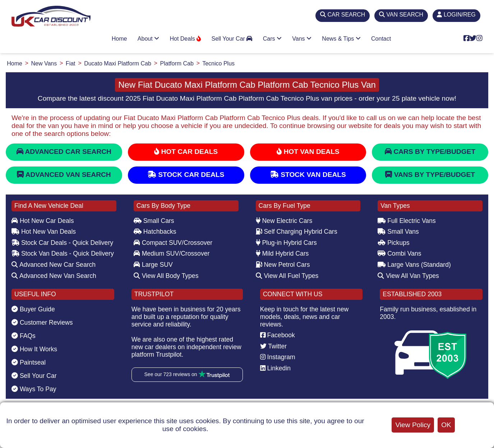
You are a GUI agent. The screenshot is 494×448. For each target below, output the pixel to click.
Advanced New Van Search (54, 276)
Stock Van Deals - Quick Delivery (63, 253)
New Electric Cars (284, 221)
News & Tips (341, 39)
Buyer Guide (33, 309)
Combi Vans (399, 253)
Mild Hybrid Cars (282, 253)
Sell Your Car (232, 39)
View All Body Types (166, 276)
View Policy (413, 425)
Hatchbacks (155, 232)
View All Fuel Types (287, 276)
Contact (381, 39)
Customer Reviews (42, 323)
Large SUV (153, 265)
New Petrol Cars (283, 265)
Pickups (394, 243)
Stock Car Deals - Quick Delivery (62, 243)
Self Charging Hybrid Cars (297, 232)
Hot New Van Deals (44, 232)
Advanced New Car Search (54, 265)
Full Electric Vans (407, 221)
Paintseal (29, 362)
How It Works (34, 349)
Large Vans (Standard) (414, 265)
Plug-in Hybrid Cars (286, 243)
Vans (302, 39)
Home (119, 39)
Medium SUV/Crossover (172, 253)
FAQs (24, 336)
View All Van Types (408, 276)
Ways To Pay (34, 389)
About (148, 39)
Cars (272, 39)
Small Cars (154, 221)
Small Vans (398, 232)
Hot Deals (185, 39)
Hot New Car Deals (43, 221)
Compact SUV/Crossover (173, 243)
